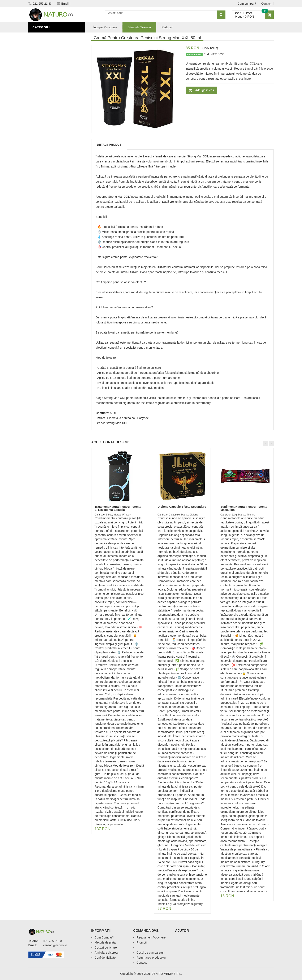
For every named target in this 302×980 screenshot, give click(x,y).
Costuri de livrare (106, 948)
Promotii (142, 942)
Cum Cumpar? (104, 937)
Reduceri (167, 27)
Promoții (41, 143)
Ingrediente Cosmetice (53, 156)
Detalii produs (109, 145)
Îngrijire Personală (51, 149)
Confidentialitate (105, 958)
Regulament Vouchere (151, 937)
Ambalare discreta (106, 953)
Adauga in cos (205, 90)
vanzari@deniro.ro (55, 945)
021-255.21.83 (40, 4)
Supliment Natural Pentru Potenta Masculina (244, 508)
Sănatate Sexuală (139, 27)
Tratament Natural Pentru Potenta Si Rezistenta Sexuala (118, 508)
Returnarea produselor (151, 958)
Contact (266, 4)
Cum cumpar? (247, 4)
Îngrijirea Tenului (49, 168)
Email (63, 4)
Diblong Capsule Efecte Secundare (182, 507)
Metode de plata (105, 942)
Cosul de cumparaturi (150, 953)
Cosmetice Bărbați (49, 175)
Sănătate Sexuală (49, 36)
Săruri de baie (46, 162)
